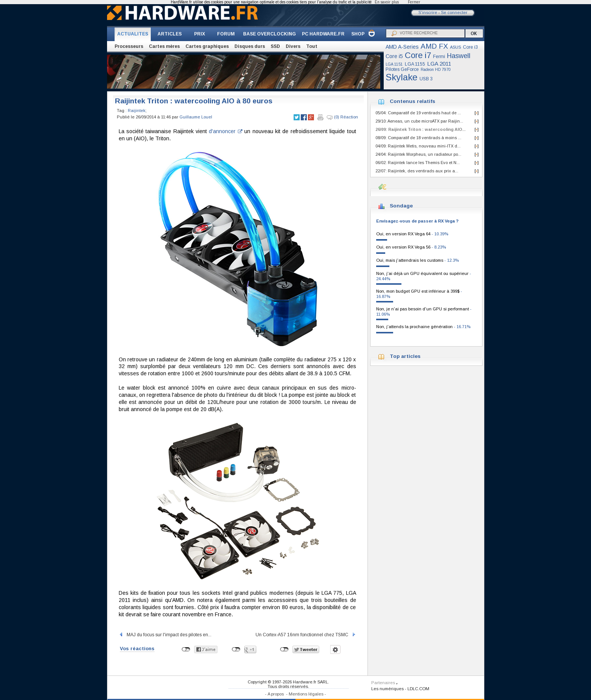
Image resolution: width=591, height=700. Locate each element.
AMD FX (434, 46)
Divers (293, 46)
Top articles (405, 356)
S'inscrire (428, 12)
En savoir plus (387, 2)
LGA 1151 (394, 64)
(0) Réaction (342, 117)
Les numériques (387, 689)
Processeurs (129, 46)
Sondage (401, 206)
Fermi (439, 57)
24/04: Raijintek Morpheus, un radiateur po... (418, 154)
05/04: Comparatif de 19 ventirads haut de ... (418, 113)
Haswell (459, 56)
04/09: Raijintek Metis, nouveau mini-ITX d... (418, 146)
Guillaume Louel (196, 117)
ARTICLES (170, 34)
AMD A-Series (402, 47)
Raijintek (137, 111)
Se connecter (454, 12)
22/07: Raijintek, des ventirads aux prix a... (417, 171)
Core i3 (470, 47)
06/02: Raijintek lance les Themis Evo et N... (418, 163)
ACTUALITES (133, 34)
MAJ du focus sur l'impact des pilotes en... (165, 635)
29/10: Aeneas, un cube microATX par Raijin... (419, 121)
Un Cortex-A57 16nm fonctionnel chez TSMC (306, 635)
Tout (312, 46)
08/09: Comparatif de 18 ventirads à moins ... (418, 138)
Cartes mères (164, 46)
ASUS (455, 47)
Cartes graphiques (207, 46)
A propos (276, 694)
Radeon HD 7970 (436, 70)
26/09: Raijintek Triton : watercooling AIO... (420, 129)
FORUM (226, 34)
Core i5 (394, 56)
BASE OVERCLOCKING (269, 34)
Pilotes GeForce (402, 69)
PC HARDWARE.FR (323, 34)
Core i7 (418, 55)
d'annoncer (225, 131)
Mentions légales (306, 694)
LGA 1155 (415, 64)
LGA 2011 (439, 64)
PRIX (200, 34)
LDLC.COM (418, 689)
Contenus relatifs (413, 101)
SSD (275, 46)
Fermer (414, 2)
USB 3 (426, 79)
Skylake (402, 77)
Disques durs (250, 46)
